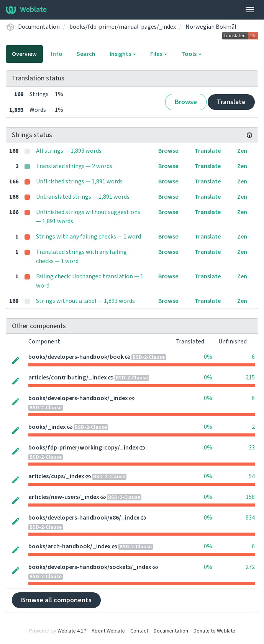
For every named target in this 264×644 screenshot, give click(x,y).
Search (86, 54)
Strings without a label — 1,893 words (85, 301)
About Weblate (108, 631)
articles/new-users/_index (64, 497)
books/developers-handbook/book (76, 357)
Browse (186, 102)
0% (208, 357)
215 (250, 378)
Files (159, 54)
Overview (24, 54)
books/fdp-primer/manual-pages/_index (123, 27)
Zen (242, 151)
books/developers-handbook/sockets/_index (90, 567)
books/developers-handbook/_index (78, 398)
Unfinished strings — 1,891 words (79, 181)
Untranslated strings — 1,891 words (83, 197)
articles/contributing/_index (68, 378)
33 (252, 448)
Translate (231, 102)
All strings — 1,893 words (69, 151)
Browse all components (56, 600)
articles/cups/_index (56, 476)
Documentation (39, 27)
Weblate (26, 10)
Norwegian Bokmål (211, 27)
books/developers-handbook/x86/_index (84, 518)
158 (250, 497)
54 (252, 476)
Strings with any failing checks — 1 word (89, 237)
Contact (139, 631)
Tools (191, 54)
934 (250, 518)
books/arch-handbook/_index (70, 546)
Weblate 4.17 (72, 631)
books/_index (47, 427)
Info (57, 54)
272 (250, 567)
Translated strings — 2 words (74, 166)
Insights (123, 54)
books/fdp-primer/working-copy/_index (83, 448)
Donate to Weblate (214, 631)
